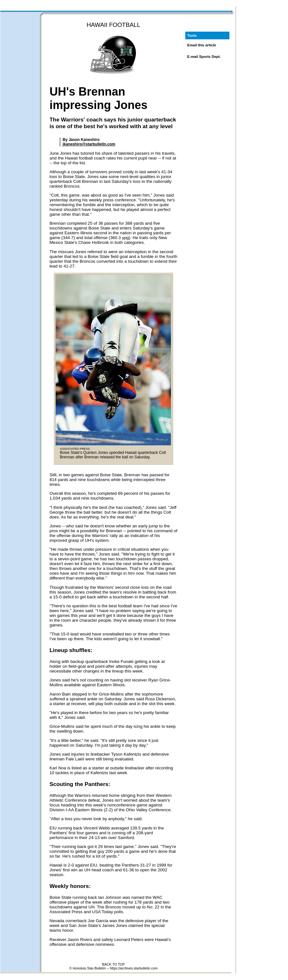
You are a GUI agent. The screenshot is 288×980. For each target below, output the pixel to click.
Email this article (202, 45)
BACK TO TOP (113, 964)
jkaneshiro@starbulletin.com (89, 144)
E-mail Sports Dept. (204, 57)
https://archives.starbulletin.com (134, 968)
